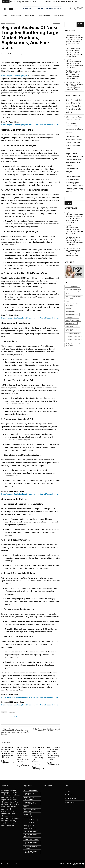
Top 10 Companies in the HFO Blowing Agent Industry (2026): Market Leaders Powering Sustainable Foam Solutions (23, 755)
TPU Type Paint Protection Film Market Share (74, 345)
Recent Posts (12, 712)
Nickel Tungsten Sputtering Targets (15, 76)
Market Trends (29, 16)
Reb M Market (76, 320)
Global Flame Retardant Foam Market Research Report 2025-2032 (46, 730)
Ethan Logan (70, 117)
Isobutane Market (70, 311)
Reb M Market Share (71, 323)
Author (4, 712)
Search (80, 25)
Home (5, 16)
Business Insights (16, 16)
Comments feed (72, 799)
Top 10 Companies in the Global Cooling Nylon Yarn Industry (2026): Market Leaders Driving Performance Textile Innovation (75, 64)
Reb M (67, 320)
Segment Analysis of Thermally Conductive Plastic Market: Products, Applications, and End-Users (8, 753)
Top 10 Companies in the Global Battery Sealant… (63, 2)
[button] (3, 9)
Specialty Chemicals (44, 16)
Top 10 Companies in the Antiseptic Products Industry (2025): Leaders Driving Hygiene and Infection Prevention (15, 732)
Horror (3, 864)
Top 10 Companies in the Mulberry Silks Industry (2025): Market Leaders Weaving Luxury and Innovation (53, 754)
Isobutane (68, 309)
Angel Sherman (72, 154)
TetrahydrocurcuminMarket (73, 334)
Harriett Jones (71, 137)
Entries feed (70, 795)
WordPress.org (71, 802)
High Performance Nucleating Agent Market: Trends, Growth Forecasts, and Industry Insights (75, 186)
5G (67, 286)
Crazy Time (70, 100)
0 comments (56, 23)
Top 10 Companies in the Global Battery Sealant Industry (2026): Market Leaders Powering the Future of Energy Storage (74, 52)
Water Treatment (59, 16)
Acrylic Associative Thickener (74, 289)
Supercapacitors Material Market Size (72, 330)
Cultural (10, 864)
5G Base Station (75, 286)
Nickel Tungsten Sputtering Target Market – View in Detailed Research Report (30, 125)
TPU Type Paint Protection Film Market (74, 340)
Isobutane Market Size (72, 317)
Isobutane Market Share (72, 314)
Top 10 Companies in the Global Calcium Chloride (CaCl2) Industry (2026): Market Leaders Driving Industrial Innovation (73, 75)
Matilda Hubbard (72, 177)
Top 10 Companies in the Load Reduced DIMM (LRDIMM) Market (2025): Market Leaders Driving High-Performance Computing (38, 756)
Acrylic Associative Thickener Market (74, 293)
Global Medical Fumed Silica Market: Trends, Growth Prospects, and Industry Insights (75, 106)
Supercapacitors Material (72, 326)
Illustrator (17, 864)
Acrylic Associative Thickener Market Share (74, 297)
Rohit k (14, 716)
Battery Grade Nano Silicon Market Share (73, 305)
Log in (68, 791)
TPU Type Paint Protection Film (74, 337)
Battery (68, 301)
